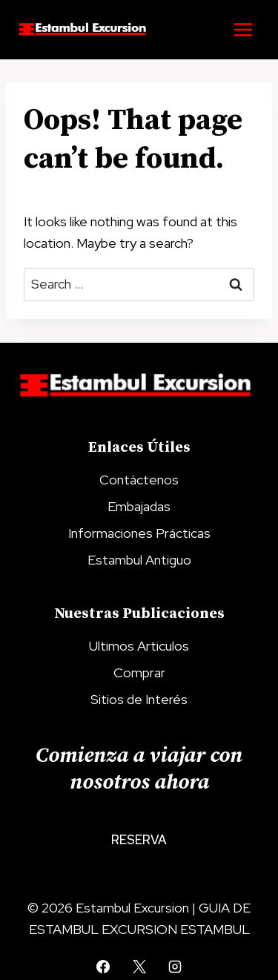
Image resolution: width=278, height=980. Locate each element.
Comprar (139, 672)
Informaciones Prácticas (139, 533)
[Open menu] (243, 29)
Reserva (139, 840)
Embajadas (139, 506)
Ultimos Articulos (139, 646)
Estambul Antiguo (139, 560)
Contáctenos (139, 480)
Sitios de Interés (139, 699)
